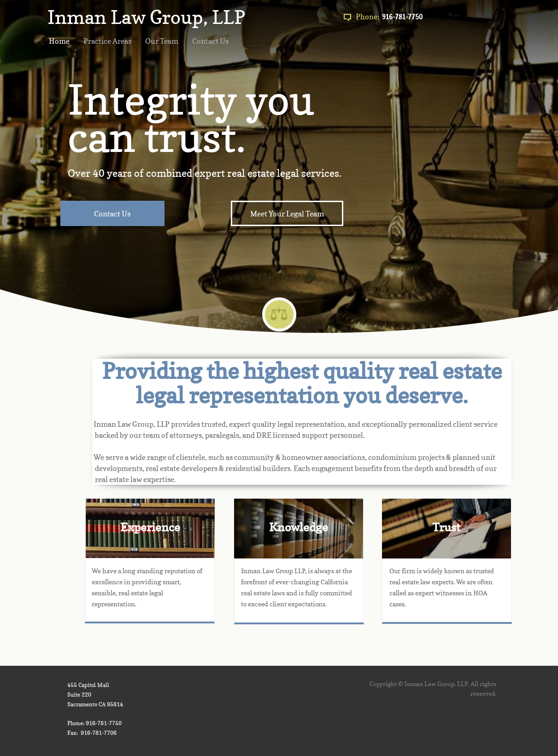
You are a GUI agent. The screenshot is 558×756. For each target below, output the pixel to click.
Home (59, 41)
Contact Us (210, 41)
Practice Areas (107, 41)
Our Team (162, 41)
